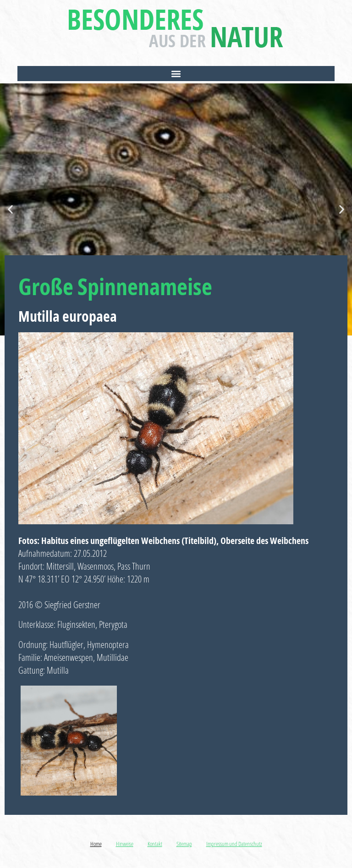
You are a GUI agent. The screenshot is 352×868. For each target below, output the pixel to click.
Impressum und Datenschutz (234, 844)
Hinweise (125, 844)
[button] (176, 74)
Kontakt (155, 844)
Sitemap (184, 844)
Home (96, 844)
